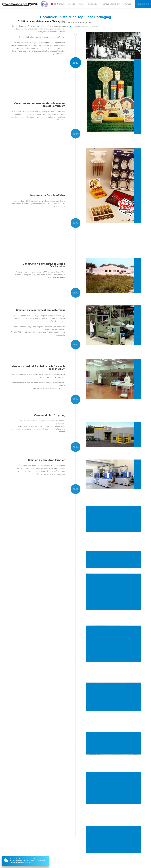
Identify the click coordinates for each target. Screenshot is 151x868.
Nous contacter (143, 4)
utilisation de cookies (18, 863)
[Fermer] (47, 857)
